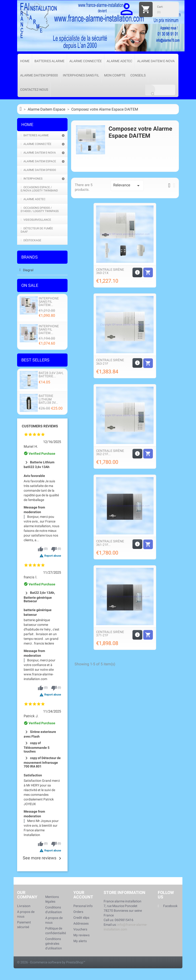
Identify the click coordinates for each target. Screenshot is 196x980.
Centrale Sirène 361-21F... (110, 543)
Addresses (81, 923)
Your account (83, 895)
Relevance (127, 186)
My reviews (81, 935)
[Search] (160, 90)
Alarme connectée (86, 61)
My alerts (80, 941)
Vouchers (80, 929)
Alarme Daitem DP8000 (39, 75)
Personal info (83, 906)
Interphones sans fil (81, 75)
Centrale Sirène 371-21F (110, 634)
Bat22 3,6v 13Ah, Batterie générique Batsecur (39, 597)
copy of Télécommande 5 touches (37, 747)
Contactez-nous (34, 90)
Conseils (138, 75)
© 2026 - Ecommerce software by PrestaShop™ (51, 962)
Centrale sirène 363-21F (110, 362)
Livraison (24, 906)
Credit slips (81, 918)
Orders (78, 912)
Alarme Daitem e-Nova (156, 61)
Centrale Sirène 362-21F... (110, 452)
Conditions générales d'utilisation (54, 944)
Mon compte (115, 75)
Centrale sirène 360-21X (110, 271)
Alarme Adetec (119, 61)
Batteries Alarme (49, 61)
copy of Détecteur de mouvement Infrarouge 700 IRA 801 (42, 762)
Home (25, 61)
